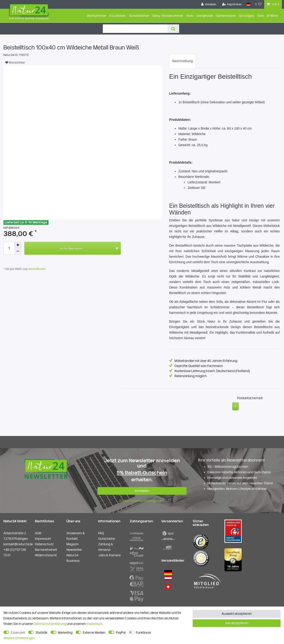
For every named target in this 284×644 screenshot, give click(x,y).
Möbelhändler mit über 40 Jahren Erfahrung (206, 361)
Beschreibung (183, 61)
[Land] (248, 4)
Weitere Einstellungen (19, 638)
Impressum (95, 624)
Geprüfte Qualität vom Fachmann (199, 366)
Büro (190, 16)
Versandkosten (37, 269)
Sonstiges (246, 16)
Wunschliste (15, 62)
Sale (261, 16)
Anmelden (142, 489)
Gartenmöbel (226, 16)
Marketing (65, 632)
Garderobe (205, 16)
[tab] (183, 61)
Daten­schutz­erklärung (50, 624)
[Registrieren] (232, 4)
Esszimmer (118, 16)
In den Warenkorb (89, 248)
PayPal (121, 632)
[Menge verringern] (18, 251)
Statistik (41, 632)
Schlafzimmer (139, 16)
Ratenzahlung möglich (191, 376)
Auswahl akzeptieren (237, 614)
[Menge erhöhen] (18, 245)
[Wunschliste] (258, 4)
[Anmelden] (209, 4)
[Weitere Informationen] (236, 405)
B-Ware (272, 16)
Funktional (143, 632)
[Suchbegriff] (135, 29)
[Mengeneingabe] (9, 248)
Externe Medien (94, 632)
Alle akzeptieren (237, 623)
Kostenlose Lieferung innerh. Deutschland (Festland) (212, 371)
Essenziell (18, 632)
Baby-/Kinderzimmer (168, 16)
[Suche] (173, 29)
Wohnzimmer (97, 16)
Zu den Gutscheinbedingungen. (142, 499)
